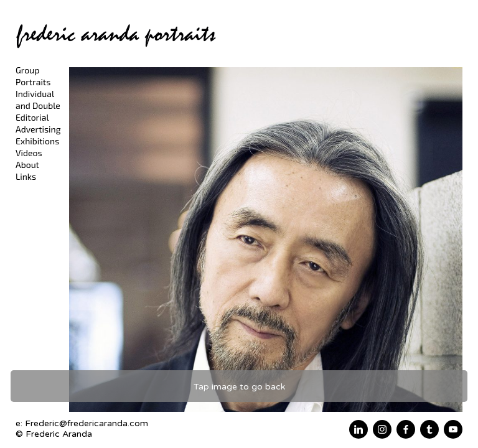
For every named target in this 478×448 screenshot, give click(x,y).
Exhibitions (37, 141)
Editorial (32, 117)
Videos (29, 153)
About (27, 165)
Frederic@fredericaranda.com (87, 423)
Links (26, 176)
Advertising (38, 129)
